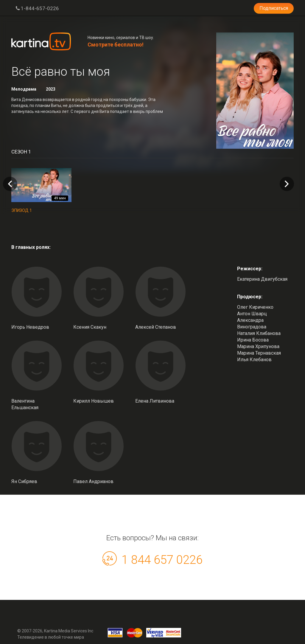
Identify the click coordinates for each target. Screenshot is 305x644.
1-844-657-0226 (37, 8)
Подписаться (274, 8)
